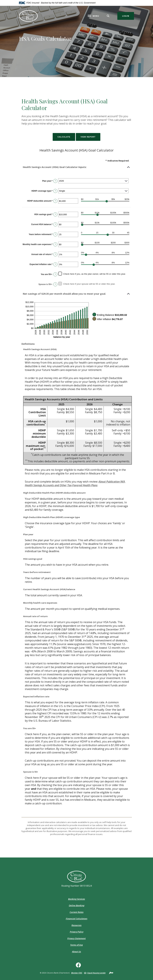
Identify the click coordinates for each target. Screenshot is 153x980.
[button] (76, 167)
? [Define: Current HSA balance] (55, 224)
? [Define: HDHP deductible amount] (55, 201)
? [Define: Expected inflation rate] (55, 264)
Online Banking (77, 905)
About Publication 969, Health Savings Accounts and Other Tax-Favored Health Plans (75, 483)
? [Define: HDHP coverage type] (55, 191)
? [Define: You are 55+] (55, 274)
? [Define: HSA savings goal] (55, 214)
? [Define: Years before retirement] (55, 234)
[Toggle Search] (108, 16)
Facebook (79, 966)
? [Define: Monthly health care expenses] (55, 244)
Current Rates (77, 912)
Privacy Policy (77, 932)
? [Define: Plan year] (55, 181)
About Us (76, 952)
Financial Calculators (77, 919)
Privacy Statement (76, 938)
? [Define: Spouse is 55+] (55, 284)
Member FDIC (77, 973)
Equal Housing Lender (96, 973)
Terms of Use (76, 945)
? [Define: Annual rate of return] (55, 254)
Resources (76, 925)
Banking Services (77, 899)
